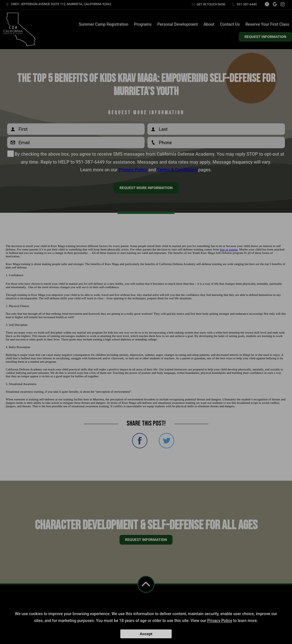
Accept (146, 634)
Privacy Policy (220, 621)
